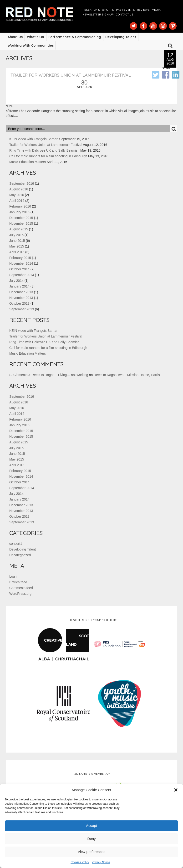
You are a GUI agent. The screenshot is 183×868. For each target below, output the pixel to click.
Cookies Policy (80, 862)
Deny (91, 839)
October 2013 (19, 303)
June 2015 (17, 241)
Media (156, 10)
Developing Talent (121, 37)
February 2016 (20, 206)
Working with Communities (31, 45)
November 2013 (21, 298)
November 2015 (21, 223)
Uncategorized (20, 555)
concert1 (16, 544)
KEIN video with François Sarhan (34, 139)
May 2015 (17, 246)
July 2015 (16, 235)
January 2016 (19, 212)
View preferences (91, 852)
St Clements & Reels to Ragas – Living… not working (49, 375)
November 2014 (21, 263)
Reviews (143, 10)
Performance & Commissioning (75, 37)
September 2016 (22, 184)
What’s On (36, 37)
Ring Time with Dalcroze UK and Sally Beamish (44, 150)
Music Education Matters (28, 162)
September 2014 (22, 275)
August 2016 (19, 189)
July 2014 (16, 281)
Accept (91, 826)
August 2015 (19, 229)
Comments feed (21, 588)
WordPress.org (20, 594)
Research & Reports (98, 10)
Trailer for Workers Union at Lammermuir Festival (71, 75)
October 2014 (19, 269)
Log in (14, 576)
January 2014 (19, 286)
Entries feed (18, 582)
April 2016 (17, 201)
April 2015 (17, 252)
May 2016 (17, 195)
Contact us (125, 14)
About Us (15, 37)
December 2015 (21, 218)
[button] (176, 790)
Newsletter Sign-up (98, 14)
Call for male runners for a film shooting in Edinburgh (48, 156)
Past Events (125, 10)
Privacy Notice (101, 862)
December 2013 (21, 292)
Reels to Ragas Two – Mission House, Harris (127, 375)
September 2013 (22, 309)
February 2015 (20, 258)
